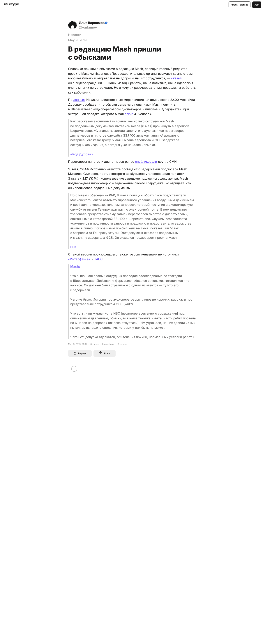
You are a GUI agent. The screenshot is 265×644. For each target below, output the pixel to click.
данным (79, 100)
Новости (75, 35)
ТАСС (98, 259)
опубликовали (146, 162)
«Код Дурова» (82, 154)
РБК (73, 247)
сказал (176, 78)
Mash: (75, 267)
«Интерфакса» (79, 259)
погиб (129, 114)
